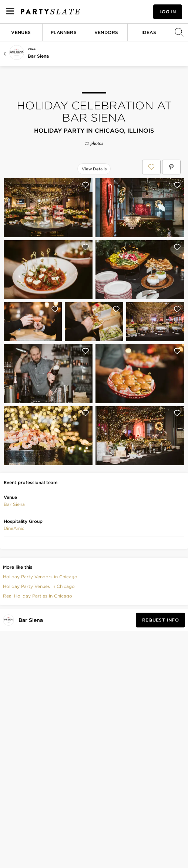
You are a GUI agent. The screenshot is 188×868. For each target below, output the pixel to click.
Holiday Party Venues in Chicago (39, 586)
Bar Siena (38, 56)
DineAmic (14, 528)
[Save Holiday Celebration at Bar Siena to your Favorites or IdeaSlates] (151, 167)
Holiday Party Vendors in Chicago (40, 577)
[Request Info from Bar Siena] (160, 620)
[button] (14, 504)
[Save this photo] (85, 185)
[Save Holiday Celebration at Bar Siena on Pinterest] (171, 167)
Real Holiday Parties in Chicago (38, 596)
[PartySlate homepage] (50, 12)
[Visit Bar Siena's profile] (32, 620)
